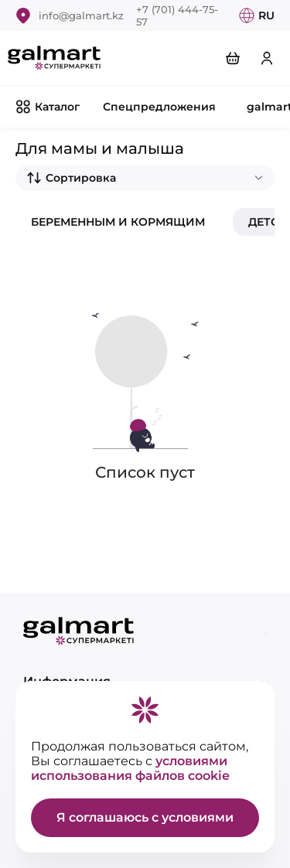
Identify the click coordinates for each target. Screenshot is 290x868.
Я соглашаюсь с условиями (145, 817)
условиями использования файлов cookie (130, 768)
